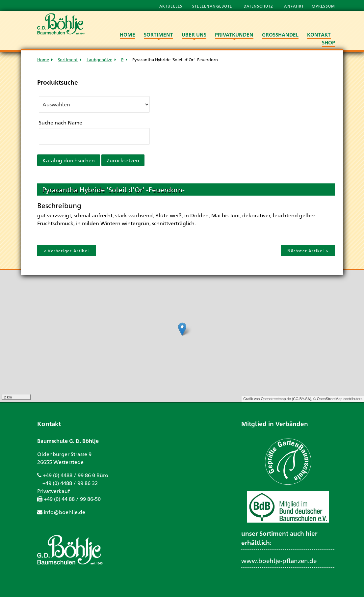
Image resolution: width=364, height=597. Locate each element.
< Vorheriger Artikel (66, 251)
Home (43, 59)
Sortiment (68, 59)
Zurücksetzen (123, 160)
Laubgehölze (99, 59)
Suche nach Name (61, 122)
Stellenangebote (213, 6)
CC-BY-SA (301, 399)
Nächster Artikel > (308, 251)
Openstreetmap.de (276, 399)
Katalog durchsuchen (69, 160)
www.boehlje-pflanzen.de (279, 560)
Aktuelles (171, 6)
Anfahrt (295, 6)
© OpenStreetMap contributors (338, 399)
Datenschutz (259, 6)
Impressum (323, 6)
